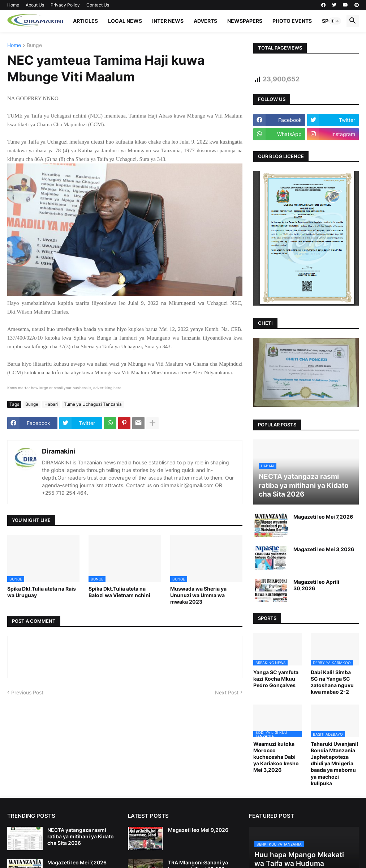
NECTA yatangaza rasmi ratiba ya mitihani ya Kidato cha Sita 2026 (81, 836)
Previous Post (27, 692)
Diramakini (59, 451)
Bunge (34, 45)
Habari (51, 404)
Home (13, 5)
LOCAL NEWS (125, 21)
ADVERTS (205, 21)
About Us (35, 5)
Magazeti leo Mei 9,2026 (198, 830)
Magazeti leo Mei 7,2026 (323, 517)
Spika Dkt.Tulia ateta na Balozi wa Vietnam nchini (119, 592)
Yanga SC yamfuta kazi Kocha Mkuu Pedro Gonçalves (276, 679)
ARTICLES (85, 21)
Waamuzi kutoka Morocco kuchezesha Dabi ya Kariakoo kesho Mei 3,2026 (276, 757)
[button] (335, 21)
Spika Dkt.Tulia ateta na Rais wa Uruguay (42, 592)
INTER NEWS (168, 21)
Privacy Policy (65, 5)
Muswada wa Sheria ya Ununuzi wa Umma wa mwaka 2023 (198, 595)
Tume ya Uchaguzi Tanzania (93, 404)
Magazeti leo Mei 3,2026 (324, 549)
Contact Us (98, 5)
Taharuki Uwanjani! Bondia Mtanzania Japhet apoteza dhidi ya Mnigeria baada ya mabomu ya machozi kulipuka (335, 763)
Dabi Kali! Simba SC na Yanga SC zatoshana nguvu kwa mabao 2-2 (332, 682)
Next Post (227, 692)
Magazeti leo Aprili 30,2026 (316, 585)
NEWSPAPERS (245, 21)
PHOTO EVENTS (292, 21)
